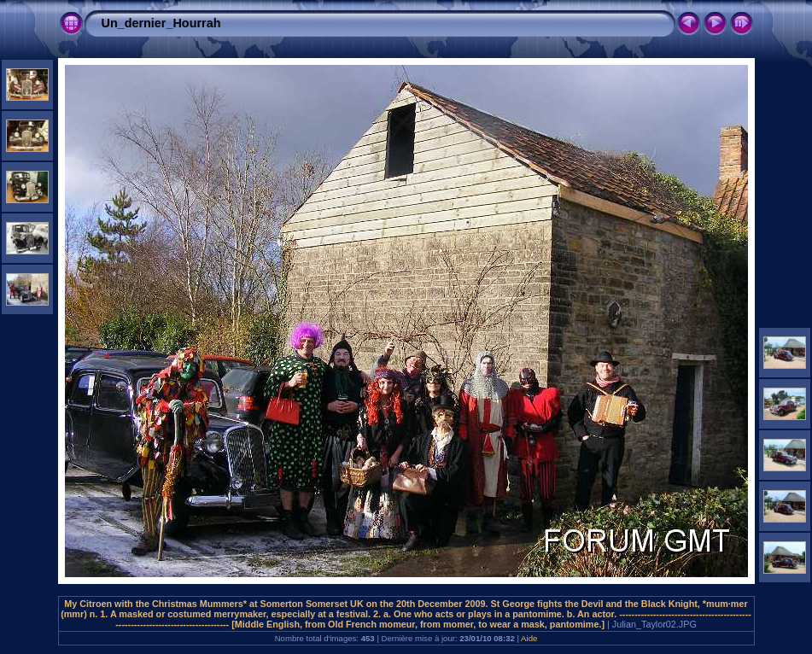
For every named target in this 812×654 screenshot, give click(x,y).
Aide (529, 638)
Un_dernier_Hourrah (161, 23)
